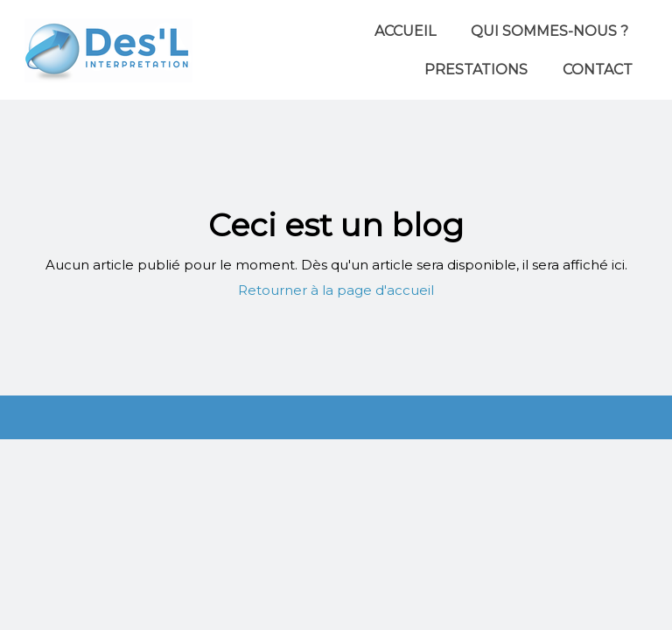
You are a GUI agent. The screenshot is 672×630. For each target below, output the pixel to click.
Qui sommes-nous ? (549, 31)
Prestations (476, 70)
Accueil (405, 31)
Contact (598, 70)
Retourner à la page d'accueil (336, 290)
